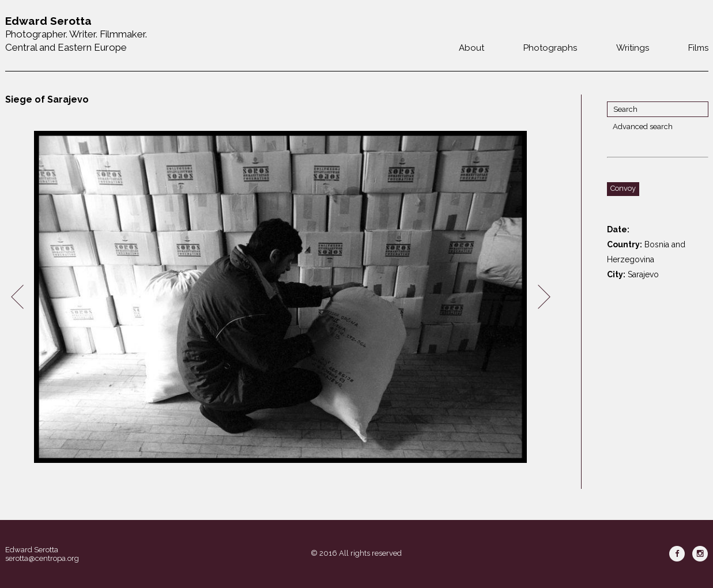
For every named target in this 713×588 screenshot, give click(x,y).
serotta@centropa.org (42, 558)
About (471, 48)
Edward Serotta (32, 550)
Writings (633, 48)
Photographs (550, 48)
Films (698, 48)
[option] (281, 297)
